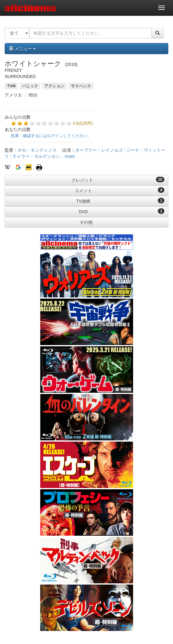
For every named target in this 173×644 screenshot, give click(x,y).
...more (68, 156)
